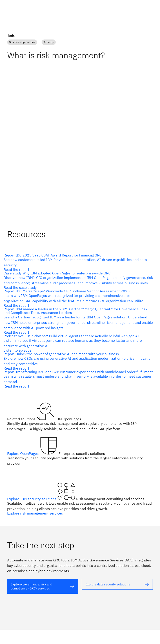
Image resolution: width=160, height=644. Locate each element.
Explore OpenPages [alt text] (23, 453)
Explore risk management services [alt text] (35, 513)
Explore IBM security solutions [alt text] (32, 499)
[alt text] (78, 262)
